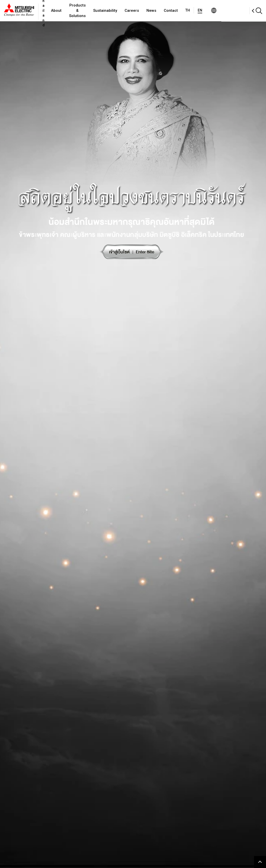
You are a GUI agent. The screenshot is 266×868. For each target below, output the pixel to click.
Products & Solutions (95, 11)
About (68, 11)
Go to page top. (260, 862)
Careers (155, 11)
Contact (194, 11)
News (175, 11)
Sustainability (129, 11)
